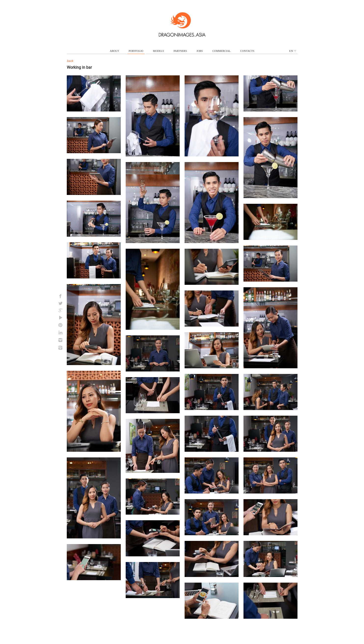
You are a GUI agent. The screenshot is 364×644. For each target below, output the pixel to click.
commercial (222, 51)
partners (180, 51)
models (158, 51)
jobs (200, 51)
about (114, 51)
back (70, 61)
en (292, 51)
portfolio (136, 51)
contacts (247, 51)
